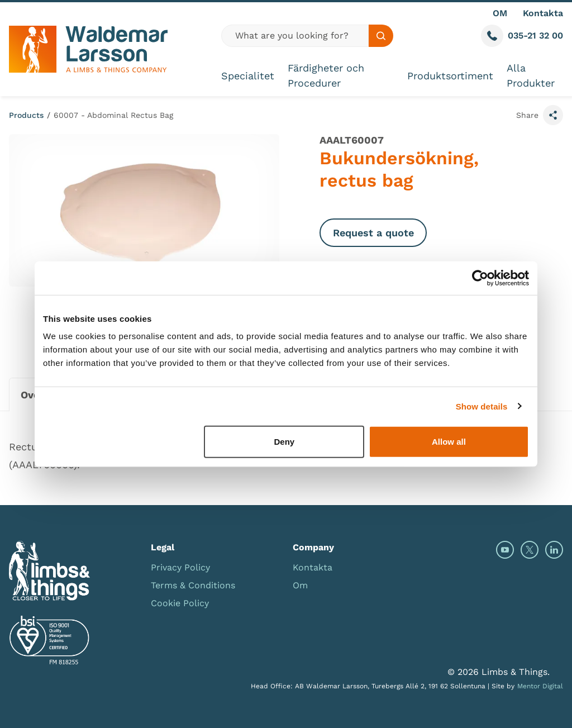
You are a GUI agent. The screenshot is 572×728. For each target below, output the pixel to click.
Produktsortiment (450, 76)
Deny (285, 442)
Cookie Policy (180, 603)
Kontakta (543, 13)
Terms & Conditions (193, 585)
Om (300, 585)
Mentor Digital (540, 686)
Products (26, 115)
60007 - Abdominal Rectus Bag (113, 115)
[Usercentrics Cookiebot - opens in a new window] (480, 278)
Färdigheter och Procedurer (326, 75)
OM (500, 13)
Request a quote (373, 233)
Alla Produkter (531, 75)
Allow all (449, 442)
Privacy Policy (180, 567)
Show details (482, 406)
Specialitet (248, 76)
